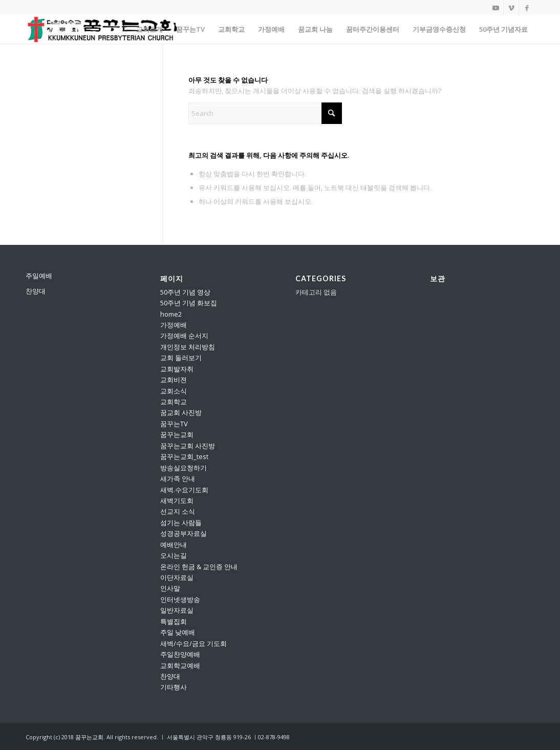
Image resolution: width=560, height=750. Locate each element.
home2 (171, 314)
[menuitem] (149, 29)
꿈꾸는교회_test (184, 456)
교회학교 (174, 402)
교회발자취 (177, 369)
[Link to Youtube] (496, 8)
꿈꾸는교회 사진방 (188, 446)
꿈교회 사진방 (181, 412)
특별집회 (174, 621)
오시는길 (174, 555)
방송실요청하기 (184, 468)
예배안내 (174, 545)
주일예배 (39, 276)
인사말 (170, 588)
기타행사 (174, 687)
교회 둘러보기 (181, 358)
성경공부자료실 (184, 533)
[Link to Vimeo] (511, 8)
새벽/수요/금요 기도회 (193, 643)
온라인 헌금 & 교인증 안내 (199, 567)
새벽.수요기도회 (184, 490)
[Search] (265, 113)
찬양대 (36, 291)
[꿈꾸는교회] (103, 29)
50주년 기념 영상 (185, 292)
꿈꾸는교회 (177, 434)
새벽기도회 (177, 501)
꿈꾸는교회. (90, 737)
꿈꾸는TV (174, 424)
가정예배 (174, 325)
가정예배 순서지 (184, 336)
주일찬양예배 (180, 654)
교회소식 (174, 391)
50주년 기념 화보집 (189, 303)
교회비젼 (174, 380)
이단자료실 (177, 577)
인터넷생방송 (180, 599)
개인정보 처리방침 (188, 347)
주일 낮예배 (178, 632)
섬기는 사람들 (181, 523)
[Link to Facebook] (527, 8)
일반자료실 (177, 610)
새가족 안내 (178, 478)
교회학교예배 (180, 665)
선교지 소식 (178, 511)
